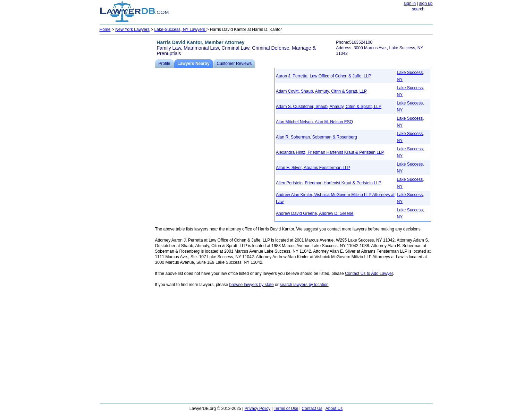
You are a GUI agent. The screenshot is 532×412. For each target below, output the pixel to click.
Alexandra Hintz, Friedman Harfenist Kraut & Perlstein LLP (330, 152)
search (418, 9)
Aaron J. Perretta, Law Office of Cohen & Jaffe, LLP (323, 76)
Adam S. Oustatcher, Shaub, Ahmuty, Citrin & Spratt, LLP (329, 107)
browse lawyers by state (252, 285)
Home (105, 30)
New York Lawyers (132, 30)
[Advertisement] (127, 141)
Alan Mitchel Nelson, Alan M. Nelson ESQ (314, 122)
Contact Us (312, 409)
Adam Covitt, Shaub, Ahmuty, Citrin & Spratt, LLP (321, 91)
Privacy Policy (258, 409)
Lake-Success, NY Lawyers (180, 30)
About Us (334, 409)
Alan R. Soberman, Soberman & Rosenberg (316, 137)
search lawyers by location (304, 285)
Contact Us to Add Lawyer (369, 274)
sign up (426, 3)
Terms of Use (286, 409)
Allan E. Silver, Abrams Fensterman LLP (313, 168)
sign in (410, 3)
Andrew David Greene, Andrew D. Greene (315, 213)
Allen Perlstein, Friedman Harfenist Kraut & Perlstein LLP (328, 183)
